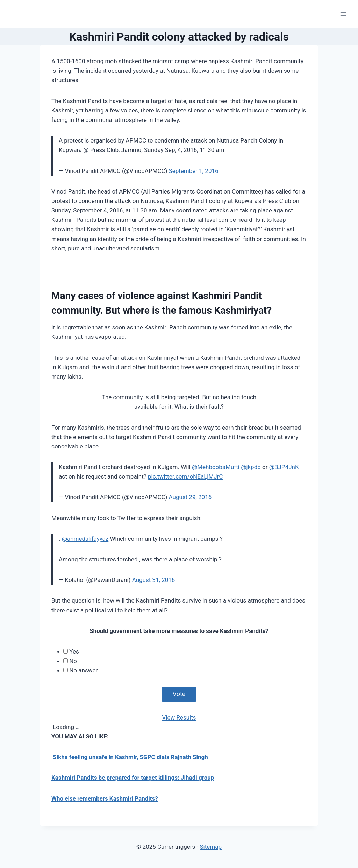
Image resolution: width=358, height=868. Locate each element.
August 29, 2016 (190, 497)
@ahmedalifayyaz (85, 539)
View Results (179, 717)
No (73, 661)
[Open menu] (343, 14)
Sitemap (211, 847)
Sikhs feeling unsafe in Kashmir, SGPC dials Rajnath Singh (130, 757)
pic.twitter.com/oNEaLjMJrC (185, 476)
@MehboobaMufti (216, 467)
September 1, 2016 (194, 171)
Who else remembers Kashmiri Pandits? (105, 798)
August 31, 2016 (154, 580)
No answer (83, 670)
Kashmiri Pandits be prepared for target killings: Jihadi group (133, 778)
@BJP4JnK (284, 467)
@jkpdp (251, 467)
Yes (74, 651)
